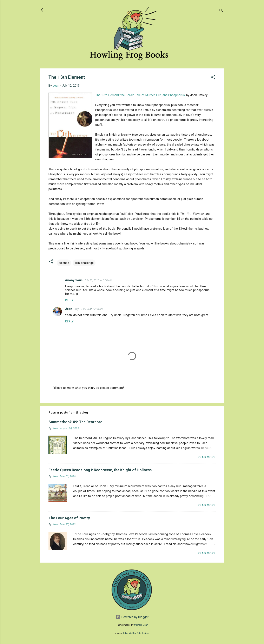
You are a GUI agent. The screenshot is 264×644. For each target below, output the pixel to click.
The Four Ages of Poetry (69, 518)
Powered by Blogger (132, 617)
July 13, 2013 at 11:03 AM (88, 309)
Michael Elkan (141, 625)
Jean (69, 309)
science (64, 263)
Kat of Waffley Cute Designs (136, 633)
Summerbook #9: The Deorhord (75, 422)
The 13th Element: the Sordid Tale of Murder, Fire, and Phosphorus (140, 95)
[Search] (221, 11)
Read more (207, 457)
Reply (69, 300)
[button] (213, 78)
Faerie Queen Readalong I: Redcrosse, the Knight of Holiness (100, 470)
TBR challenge (84, 263)
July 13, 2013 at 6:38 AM (98, 280)
